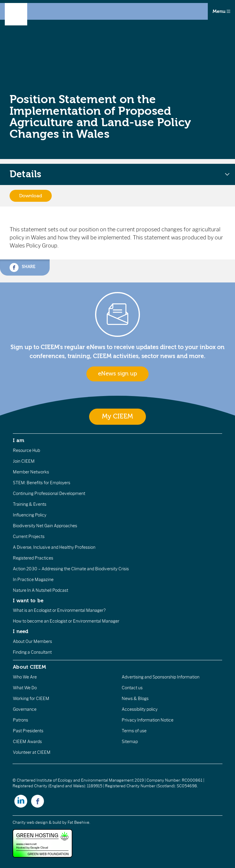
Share (22, 268)
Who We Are (25, 677)
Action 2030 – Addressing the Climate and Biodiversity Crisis (71, 569)
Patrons (20, 720)
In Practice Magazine (33, 580)
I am (19, 440)
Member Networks (31, 472)
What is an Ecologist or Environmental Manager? (59, 610)
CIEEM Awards (27, 742)
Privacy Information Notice (148, 720)
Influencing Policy (30, 515)
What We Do (25, 688)
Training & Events (30, 504)
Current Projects (29, 537)
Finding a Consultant (32, 652)
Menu (221, 11)
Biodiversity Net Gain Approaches (45, 526)
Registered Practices (33, 558)
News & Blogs (135, 699)
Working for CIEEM (31, 699)
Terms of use (134, 731)
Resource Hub (26, 450)
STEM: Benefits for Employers (42, 483)
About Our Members (32, 641)
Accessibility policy (140, 709)
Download (31, 196)
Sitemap (130, 742)
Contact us (132, 688)
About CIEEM (29, 667)
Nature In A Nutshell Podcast (41, 590)
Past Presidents (28, 731)
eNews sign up (117, 374)
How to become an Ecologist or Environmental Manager (66, 621)
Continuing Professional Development (49, 493)
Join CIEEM (24, 461)
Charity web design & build (37, 822)
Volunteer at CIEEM (32, 752)
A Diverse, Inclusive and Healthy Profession (54, 547)
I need (21, 631)
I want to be (28, 600)
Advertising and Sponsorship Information (161, 677)
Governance (25, 709)
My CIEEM (117, 417)
